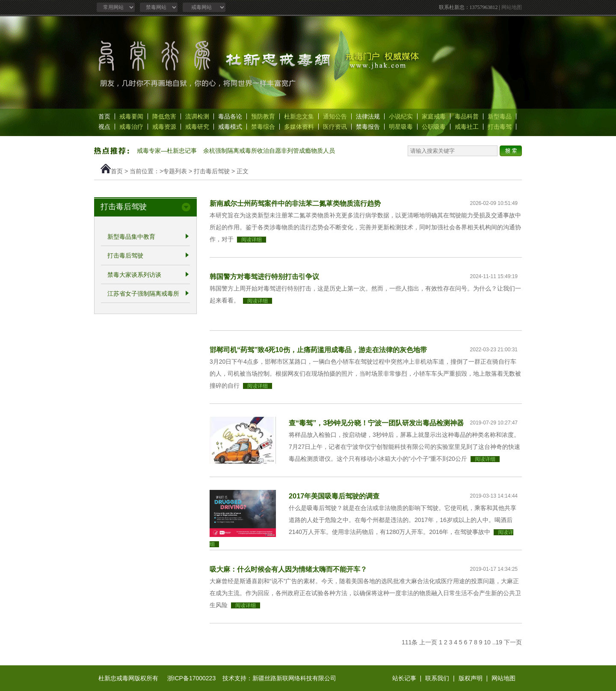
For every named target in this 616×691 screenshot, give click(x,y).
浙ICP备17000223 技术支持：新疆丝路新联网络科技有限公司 (252, 678)
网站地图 (512, 7)
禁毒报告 (368, 127)
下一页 (513, 642)
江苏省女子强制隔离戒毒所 (143, 294)
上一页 (428, 642)
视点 (104, 127)
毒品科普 (467, 116)
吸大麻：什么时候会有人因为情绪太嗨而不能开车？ (288, 569)
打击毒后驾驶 (212, 171)
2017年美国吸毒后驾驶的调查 (334, 496)
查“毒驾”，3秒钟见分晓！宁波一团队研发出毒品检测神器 (376, 423)
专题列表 (175, 171)
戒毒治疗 (131, 127)
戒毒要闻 (131, 116)
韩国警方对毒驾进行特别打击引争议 (264, 276)
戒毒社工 (467, 127)
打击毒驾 (500, 127)
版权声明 (471, 678)
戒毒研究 (197, 127)
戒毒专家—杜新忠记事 (167, 151)
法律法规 (368, 116)
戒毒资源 (164, 127)
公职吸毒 (434, 127)
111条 (410, 642)
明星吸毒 (401, 127)
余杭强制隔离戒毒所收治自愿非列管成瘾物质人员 (269, 151)
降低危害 (164, 116)
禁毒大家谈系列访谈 (134, 275)
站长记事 (404, 678)
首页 (104, 116)
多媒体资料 (299, 127)
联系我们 (437, 678)
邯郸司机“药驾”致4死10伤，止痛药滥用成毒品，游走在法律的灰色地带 (318, 350)
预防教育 (263, 116)
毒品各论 (230, 116)
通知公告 (335, 116)
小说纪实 (401, 116)
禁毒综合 (263, 127)
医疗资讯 (335, 127)
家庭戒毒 (434, 116)
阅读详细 (252, 240)
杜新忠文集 (299, 116)
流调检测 (197, 116)
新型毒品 (500, 116)
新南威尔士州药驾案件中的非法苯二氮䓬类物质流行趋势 (295, 203)
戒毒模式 (230, 127)
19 (499, 642)
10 (487, 642)
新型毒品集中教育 (131, 237)
